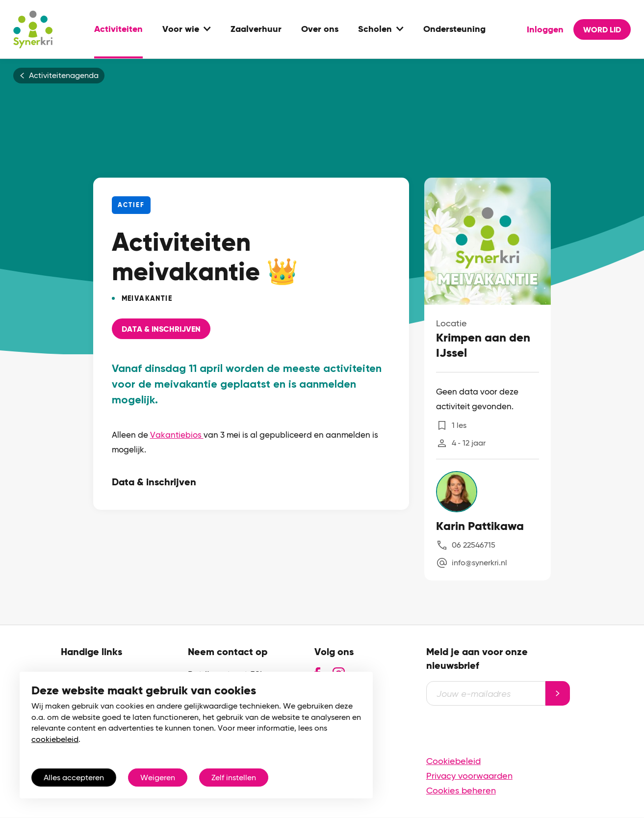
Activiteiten (118, 29)
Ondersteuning (454, 29)
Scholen (375, 29)
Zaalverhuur (256, 29)
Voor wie (181, 29)
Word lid (602, 30)
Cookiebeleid (453, 761)
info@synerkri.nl (479, 563)
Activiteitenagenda (64, 76)
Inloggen (545, 29)
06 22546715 (474, 545)
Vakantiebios (177, 435)
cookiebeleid (55, 739)
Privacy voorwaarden (469, 776)
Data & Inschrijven (161, 329)
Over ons (320, 29)
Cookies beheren (461, 790)
